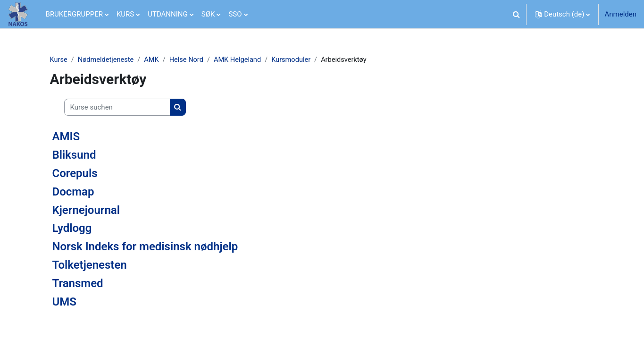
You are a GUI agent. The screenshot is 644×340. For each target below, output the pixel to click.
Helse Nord (190, 60)
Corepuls (75, 174)
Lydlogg (72, 229)
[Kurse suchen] (117, 108)
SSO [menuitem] (235, 14)
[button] (516, 14)
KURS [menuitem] (125, 14)
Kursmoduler (297, 60)
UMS (64, 302)
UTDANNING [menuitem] (168, 14)
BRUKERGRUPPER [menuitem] (74, 14)
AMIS (66, 137)
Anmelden (620, 14)
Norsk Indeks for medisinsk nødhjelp (145, 247)
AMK (154, 60)
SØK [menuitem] (208, 14)
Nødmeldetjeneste (107, 60)
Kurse (59, 60)
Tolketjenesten (90, 265)
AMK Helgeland (242, 60)
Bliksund (74, 155)
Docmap (73, 192)
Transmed (78, 283)
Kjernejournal (86, 210)
